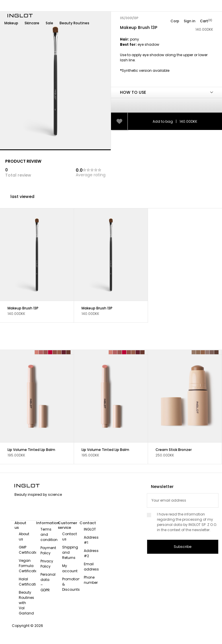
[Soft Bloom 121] (37, 352)
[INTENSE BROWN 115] (217, 352)
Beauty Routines (74, 23)
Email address (91, 567)
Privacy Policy (47, 564)
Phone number (91, 580)
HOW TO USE (133, 92)
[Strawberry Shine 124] (50, 352)
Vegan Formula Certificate (28, 566)
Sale (49, 23)
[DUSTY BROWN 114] (212, 352)
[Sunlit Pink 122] (41, 352)
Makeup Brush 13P (23, 308)
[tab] (166, 62)
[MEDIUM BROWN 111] (198, 352)
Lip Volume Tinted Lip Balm (31, 450)
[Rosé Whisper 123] (46, 352)
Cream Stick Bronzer (174, 450)
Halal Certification (30, 582)
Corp (175, 21)
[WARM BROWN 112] (203, 352)
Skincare (32, 23)
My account (70, 568)
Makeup (11, 23)
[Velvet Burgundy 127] (64, 352)
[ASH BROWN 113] (208, 352)
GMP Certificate (28, 550)
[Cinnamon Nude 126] (60, 352)
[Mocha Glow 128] (69, 352)
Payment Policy (48, 550)
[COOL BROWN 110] (194, 352)
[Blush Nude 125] (55, 352)
